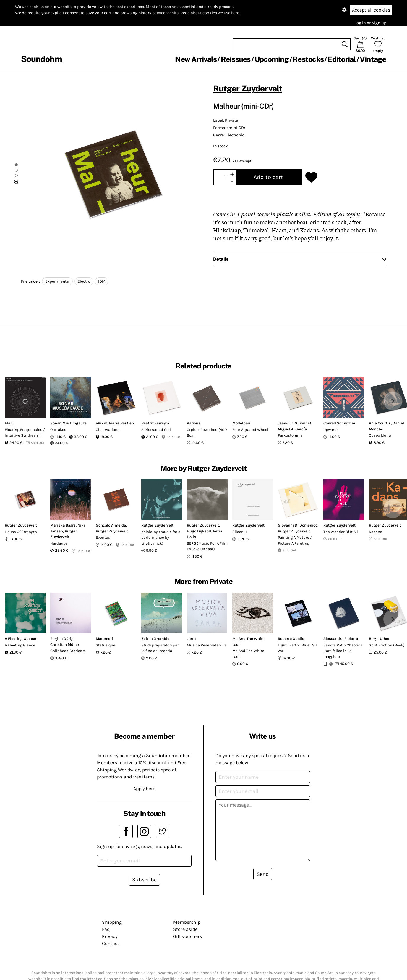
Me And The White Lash (248, 654)
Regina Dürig (62, 639)
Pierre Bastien (121, 423)
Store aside (185, 929)
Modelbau (241, 423)
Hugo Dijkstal (199, 531)
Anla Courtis (380, 423)
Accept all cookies (371, 10)
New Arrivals (196, 59)
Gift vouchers (188, 936)
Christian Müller (65, 645)
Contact (111, 943)
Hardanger (60, 543)
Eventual (104, 537)
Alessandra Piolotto (341, 639)
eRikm (102, 423)
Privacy (110, 936)
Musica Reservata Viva (207, 645)
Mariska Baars (63, 525)
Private (231, 120)
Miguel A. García (292, 429)
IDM (102, 281)
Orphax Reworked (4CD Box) (207, 433)
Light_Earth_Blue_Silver (297, 648)
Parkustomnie (290, 435)
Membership (187, 922)
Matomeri (104, 639)
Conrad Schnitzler (339, 423)
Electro (84, 281)
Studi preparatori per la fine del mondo (160, 648)
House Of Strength (21, 532)
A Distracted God (156, 430)
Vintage (373, 59)
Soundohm (41, 59)
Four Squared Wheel (250, 430)
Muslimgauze (74, 423)
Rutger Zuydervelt (248, 88)
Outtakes (58, 430)
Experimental (57, 281)
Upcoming (272, 59)
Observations (108, 430)
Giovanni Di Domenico (298, 525)
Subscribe (144, 880)
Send (263, 874)
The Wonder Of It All (341, 532)
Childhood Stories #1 (68, 651)
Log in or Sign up (370, 23)
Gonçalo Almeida (111, 525)
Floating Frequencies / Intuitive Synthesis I (25, 433)
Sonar (55, 423)
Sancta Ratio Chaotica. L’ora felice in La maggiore (343, 651)
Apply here (144, 789)
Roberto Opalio (291, 639)
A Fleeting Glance (20, 639)
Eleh (9, 423)
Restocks (308, 59)
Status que (106, 645)
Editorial (342, 59)
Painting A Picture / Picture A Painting (295, 540)
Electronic (235, 135)
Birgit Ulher (379, 639)
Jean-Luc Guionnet (295, 423)
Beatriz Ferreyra (155, 423)
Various (194, 423)
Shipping (112, 922)
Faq (106, 929)
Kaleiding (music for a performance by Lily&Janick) (161, 538)
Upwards (331, 430)
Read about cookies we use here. (210, 13)
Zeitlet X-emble (155, 639)
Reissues (236, 59)
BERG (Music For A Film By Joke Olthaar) (207, 546)
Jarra (191, 639)
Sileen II (240, 532)
